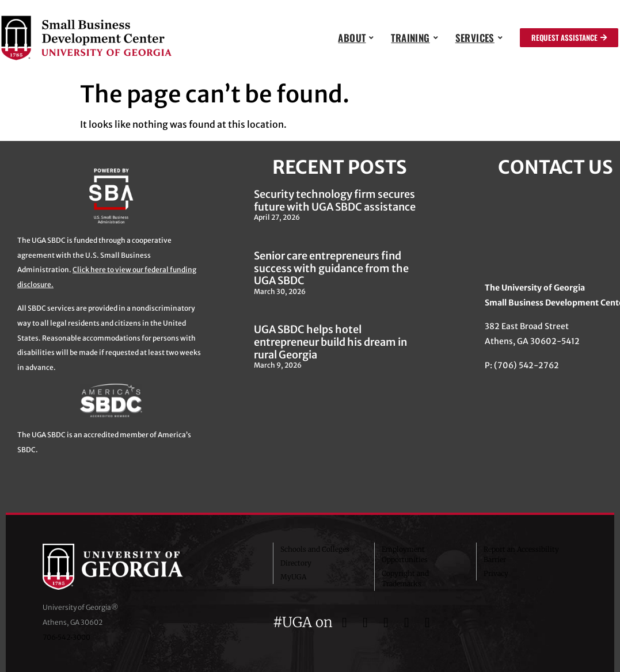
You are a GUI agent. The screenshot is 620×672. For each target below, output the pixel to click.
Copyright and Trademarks (405, 579)
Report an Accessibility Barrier (521, 554)
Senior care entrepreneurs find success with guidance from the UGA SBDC (331, 268)
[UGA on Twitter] (367, 622)
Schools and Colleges (315, 549)
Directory (296, 563)
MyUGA (293, 577)
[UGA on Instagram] (388, 622)
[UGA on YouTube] (409, 622)
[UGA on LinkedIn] (428, 622)
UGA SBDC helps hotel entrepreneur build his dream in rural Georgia (330, 342)
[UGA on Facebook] (347, 622)
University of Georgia (129, 567)
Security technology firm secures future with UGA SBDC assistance (335, 201)
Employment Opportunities (405, 554)
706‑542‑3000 (67, 637)
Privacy (496, 573)
